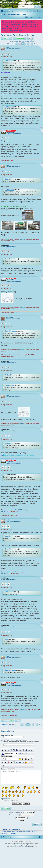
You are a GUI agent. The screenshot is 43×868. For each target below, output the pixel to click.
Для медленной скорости (35, 17)
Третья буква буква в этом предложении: (14, 740)
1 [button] (16, 44)
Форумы (10, 837)
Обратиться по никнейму (13, 49)
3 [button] (21, 44)
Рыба (8, 47)
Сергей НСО (9, 61)
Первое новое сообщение (16, 41)
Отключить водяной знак (10, 800)
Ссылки (5, 11)
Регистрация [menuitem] (32, 11)
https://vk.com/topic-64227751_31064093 (19, 455)
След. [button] (35, 44)
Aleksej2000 (22, 239)
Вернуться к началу (41, 128)
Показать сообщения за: (21, 812)
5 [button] (25, 44)
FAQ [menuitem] (12, 11)
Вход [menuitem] (40, 11)
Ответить (6, 38)
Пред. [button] (12, 44)
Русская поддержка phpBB (21, 845)
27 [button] (32, 44)
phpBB (18, 844)
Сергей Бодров (10, 331)
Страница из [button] (8, 44)
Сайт (5, 837)
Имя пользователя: (7, 735)
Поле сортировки (21, 815)
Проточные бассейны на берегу (17, 35)
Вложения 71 (19, 38)
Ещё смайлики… (6, 798)
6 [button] (28, 44)
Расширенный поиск (40, 6)
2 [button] (18, 44)
